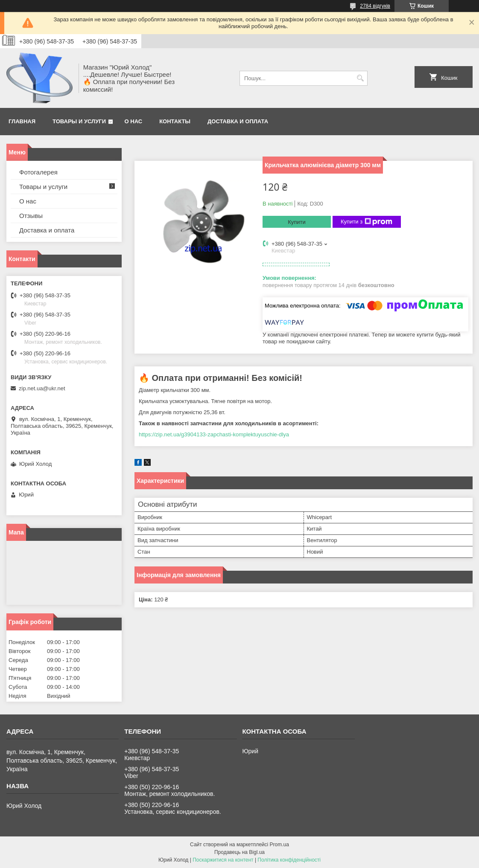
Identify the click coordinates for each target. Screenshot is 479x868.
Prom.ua (279, 845)
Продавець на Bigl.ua (239, 852)
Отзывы (31, 216)
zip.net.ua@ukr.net (42, 388)
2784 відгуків (375, 6)
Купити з (367, 222)
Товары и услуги (79, 121)
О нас (134, 121)
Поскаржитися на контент (223, 860)
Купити (297, 222)
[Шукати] (360, 78)
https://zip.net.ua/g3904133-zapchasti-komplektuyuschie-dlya (214, 434)
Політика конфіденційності (289, 860)
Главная (22, 121)
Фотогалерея (38, 172)
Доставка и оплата (238, 121)
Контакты (175, 121)
